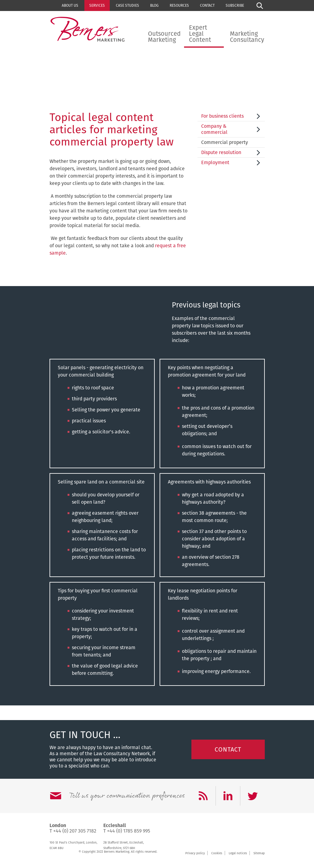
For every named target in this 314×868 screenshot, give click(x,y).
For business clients (222, 116)
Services (97, 6)
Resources (179, 6)
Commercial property (225, 142)
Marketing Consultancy (247, 37)
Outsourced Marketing (164, 37)
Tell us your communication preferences (127, 796)
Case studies (127, 6)
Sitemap (259, 853)
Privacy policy (195, 853)
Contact (207, 6)
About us (70, 6)
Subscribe (235, 6)
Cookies (217, 853)
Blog (154, 6)
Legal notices (238, 853)
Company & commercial (214, 129)
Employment (215, 162)
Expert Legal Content (200, 34)
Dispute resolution (221, 152)
